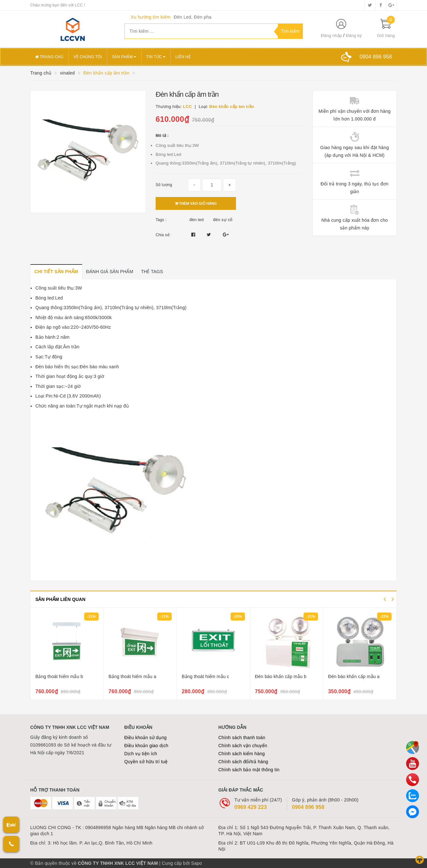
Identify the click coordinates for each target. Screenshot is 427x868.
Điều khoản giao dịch (146, 746)
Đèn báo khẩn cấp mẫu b (281, 676)
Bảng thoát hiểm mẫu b (59, 676)
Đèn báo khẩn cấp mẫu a (354, 676)
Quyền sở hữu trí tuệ (146, 762)
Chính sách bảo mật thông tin (249, 770)
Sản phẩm (124, 57)
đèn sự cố (223, 220)
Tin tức (156, 57)
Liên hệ (183, 57)
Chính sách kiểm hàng (242, 754)
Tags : (161, 220)
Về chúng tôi (88, 57)
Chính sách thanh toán (242, 738)
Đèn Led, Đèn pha (193, 17)
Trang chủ (49, 57)
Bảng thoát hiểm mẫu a (132, 676)
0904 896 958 (308, 807)
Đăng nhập (332, 36)
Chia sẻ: (163, 235)
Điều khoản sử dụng (146, 738)
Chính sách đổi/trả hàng (243, 762)
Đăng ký (354, 36)
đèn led (196, 220)
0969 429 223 (251, 807)
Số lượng (164, 185)
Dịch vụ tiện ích (141, 754)
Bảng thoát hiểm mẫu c (205, 676)
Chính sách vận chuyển (243, 746)
